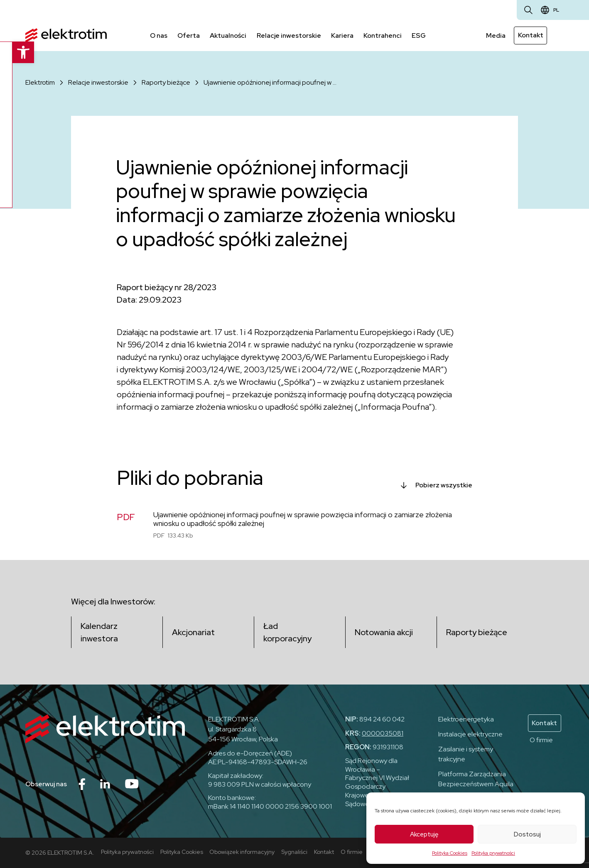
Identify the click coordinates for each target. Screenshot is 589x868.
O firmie (541, 740)
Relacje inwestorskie (288, 35)
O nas (159, 35)
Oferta (189, 35)
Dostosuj (527, 834)
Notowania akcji (384, 632)
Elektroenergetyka (466, 719)
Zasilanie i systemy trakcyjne (466, 754)
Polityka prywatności (493, 853)
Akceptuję (424, 834)
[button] (11, 52)
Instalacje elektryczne (470, 734)
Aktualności (228, 35)
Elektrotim (40, 82)
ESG (418, 35)
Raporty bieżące (166, 82)
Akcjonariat (194, 632)
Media (496, 35)
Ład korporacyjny (288, 632)
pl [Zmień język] (556, 10)
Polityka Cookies (450, 853)
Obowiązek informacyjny (242, 852)
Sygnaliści (295, 852)
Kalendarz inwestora (100, 632)
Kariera (342, 35)
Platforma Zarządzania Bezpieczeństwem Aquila (476, 779)
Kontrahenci (382, 35)
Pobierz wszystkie (444, 485)
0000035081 (383, 733)
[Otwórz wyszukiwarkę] (528, 10)
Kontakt (531, 35)
